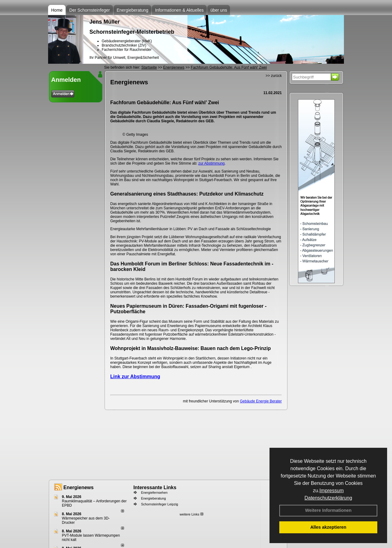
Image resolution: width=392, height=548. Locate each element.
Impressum (332, 491)
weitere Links (191, 514)
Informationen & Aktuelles (179, 10)
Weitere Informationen (328, 510)
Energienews (79, 487)
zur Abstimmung (212, 163)
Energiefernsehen (154, 493)
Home (57, 10)
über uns (219, 10)
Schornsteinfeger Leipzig (159, 504)
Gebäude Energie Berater (261, 401)
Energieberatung (133, 10)
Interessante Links (155, 487)
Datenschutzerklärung (328, 498)
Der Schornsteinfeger (89, 10)
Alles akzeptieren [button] (328, 527)
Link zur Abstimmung (135, 377)
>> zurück (274, 76)
